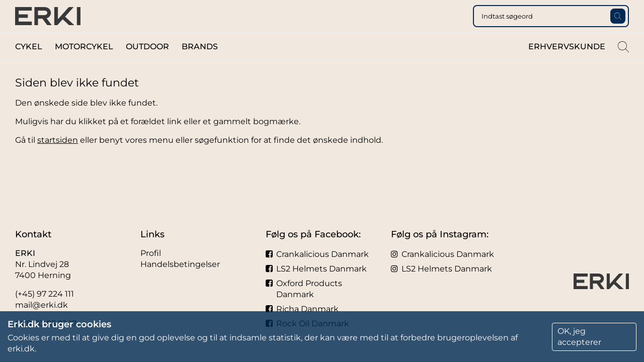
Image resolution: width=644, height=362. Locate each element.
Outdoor (147, 65)
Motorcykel (84, 65)
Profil (151, 253)
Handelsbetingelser (180, 264)
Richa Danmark (302, 309)
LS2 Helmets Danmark (316, 269)
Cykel (29, 65)
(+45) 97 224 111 (45, 294)
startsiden (58, 158)
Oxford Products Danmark (304, 289)
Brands (200, 65)
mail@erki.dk (42, 305)
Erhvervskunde (567, 65)
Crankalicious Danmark (317, 254)
